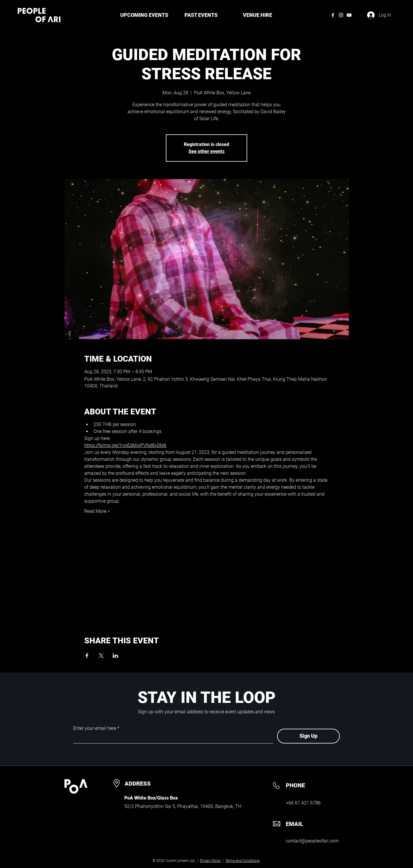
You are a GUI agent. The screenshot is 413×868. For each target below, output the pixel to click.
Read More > (97, 511)
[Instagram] (341, 15)
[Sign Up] (308, 736)
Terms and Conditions (243, 861)
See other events (207, 151)
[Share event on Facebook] (87, 656)
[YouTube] (349, 15)
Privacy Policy (210, 861)
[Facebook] (333, 15)
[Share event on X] (101, 656)
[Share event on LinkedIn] (115, 656)
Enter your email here (95, 728)
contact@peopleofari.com (312, 841)
